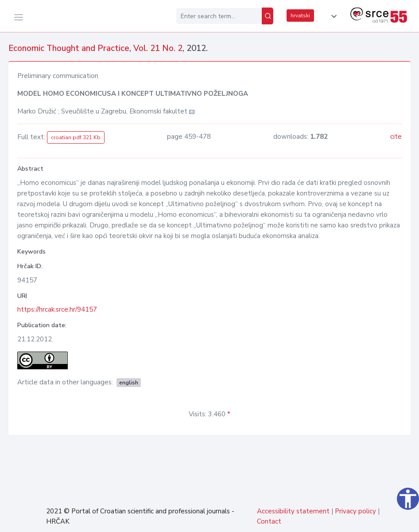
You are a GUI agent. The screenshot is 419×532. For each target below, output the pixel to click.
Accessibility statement (293, 511)
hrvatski (300, 16)
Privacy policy (355, 511)
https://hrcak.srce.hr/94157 (57, 309)
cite (396, 137)
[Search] (268, 16)
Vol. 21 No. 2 (158, 48)
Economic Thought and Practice (69, 48)
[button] (332, 16)
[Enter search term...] (219, 16)
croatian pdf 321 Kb (76, 137)
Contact (269, 521)
